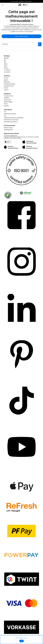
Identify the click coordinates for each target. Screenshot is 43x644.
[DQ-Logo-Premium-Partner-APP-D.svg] (23, 5)
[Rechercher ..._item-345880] (20, 44)
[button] (21, 36)
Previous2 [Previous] (2, 1)
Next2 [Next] (41, 1)
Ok (22, 641)
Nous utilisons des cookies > (21, 638)
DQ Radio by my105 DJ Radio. (25, 1)
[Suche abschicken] (40, 44)
